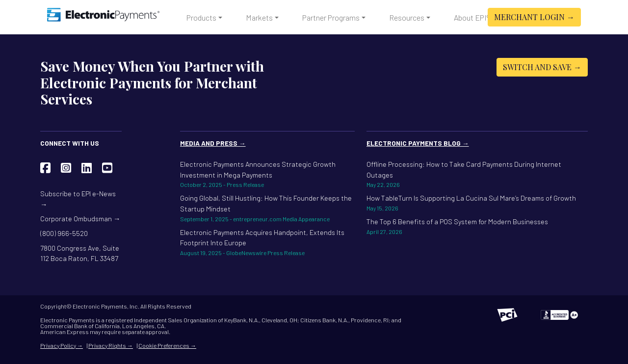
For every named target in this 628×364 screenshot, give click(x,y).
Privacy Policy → (62, 345)
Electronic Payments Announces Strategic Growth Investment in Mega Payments (267, 174)
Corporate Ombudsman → (80, 219)
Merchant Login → (534, 17)
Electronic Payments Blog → (418, 143)
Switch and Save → (542, 67)
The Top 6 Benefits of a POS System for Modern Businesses (477, 227)
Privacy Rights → (111, 345)
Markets (259, 17)
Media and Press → (213, 143)
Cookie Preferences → (167, 345)
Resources (407, 17)
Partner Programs (331, 17)
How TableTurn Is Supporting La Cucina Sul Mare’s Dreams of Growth (477, 203)
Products (201, 17)
